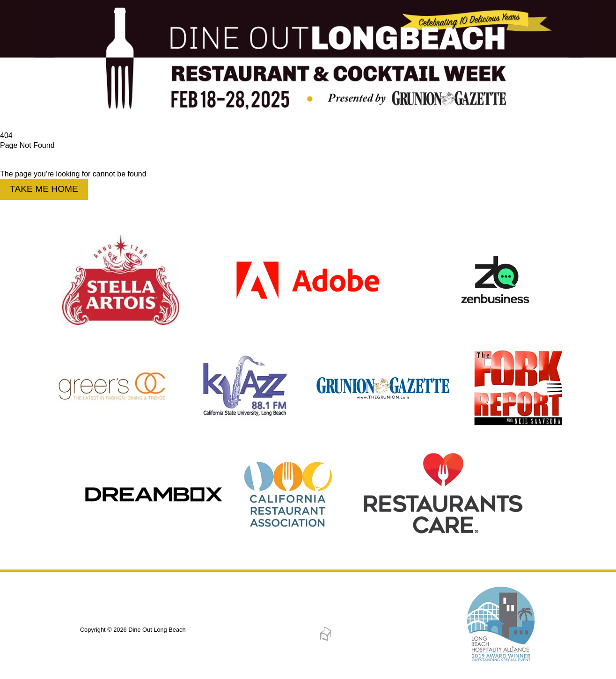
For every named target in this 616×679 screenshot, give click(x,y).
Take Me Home (44, 189)
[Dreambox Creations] (326, 639)
